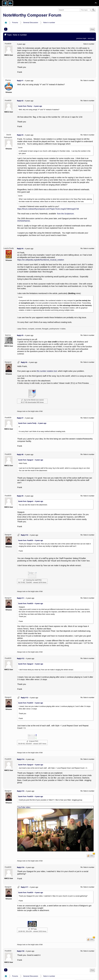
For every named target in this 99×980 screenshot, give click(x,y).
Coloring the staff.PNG (32, 580)
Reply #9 (20, 496)
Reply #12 (21, 659)
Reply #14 (21, 759)
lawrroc (8, 335)
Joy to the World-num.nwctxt (32, 400)
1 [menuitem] (6, 29)
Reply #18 (21, 951)
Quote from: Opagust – (31, 460)
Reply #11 (21, 598)
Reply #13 (24, 698)
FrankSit (8, 44)
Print (92, 29)
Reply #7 (20, 418)
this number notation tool (47, 371)
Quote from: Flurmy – (30, 106)
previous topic (81, 38)
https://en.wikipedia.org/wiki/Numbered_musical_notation (41, 260)
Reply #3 (20, 135)
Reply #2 (20, 101)
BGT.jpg (32, 929)
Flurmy (8, 80)
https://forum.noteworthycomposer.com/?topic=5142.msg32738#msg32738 (48, 209)
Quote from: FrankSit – (31, 540)
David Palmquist (8, 136)
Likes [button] (92, 855)
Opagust (8, 362)
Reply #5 (20, 335)
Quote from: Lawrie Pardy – (32, 423)
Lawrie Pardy (9, 248)
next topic (91, 38)
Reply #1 (20, 81)
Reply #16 (21, 867)
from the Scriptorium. (66, 214)
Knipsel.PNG (32, 741)
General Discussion (31, 23)
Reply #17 (24, 887)
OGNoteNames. (24, 221)
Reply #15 (21, 791)
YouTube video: (24, 807)
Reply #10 (24, 535)
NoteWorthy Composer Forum (32, 15)
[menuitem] (92, 29)
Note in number (49, 23)
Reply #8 (20, 455)
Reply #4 (20, 249)
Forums (15, 23)
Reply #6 (24, 362)
